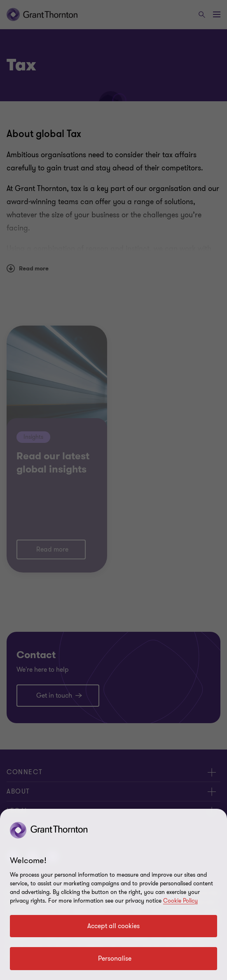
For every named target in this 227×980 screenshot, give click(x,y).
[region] (113, 894)
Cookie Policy (180, 901)
